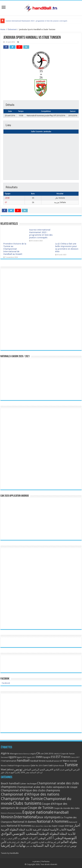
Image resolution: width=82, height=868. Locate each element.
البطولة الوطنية (49, 834)
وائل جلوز (5, 772)
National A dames (24, 822)
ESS (53, 757)
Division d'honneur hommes (11, 813)
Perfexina (45, 861)
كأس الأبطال (25, 842)
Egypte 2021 (31, 757)
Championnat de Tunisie (22, 799)
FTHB (3, 761)
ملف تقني (29, 846)
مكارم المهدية (15, 772)
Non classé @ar (46, 826)
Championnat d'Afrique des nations (30, 794)
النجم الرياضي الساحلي (34, 770)
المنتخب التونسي (25, 833)
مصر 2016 (25, 772)
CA (38, 753)
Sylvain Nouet (59, 766)
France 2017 (75, 757)
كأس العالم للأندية (13, 842)
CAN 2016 (48, 754)
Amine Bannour (24, 754)
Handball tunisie (52, 761)
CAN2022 (57, 754)
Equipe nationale (38, 812)
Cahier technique (28, 784)
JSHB (7, 198)
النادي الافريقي (52, 770)
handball (23, 760)
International (25, 817)
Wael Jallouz (7, 770)
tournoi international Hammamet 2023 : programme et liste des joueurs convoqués (41, 234)
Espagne (46, 757)
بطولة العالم (69, 842)
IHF (61, 761)
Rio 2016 (39, 766)
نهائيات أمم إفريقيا (13, 846)
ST (6, 202)
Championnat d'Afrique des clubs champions (30, 790)
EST (58, 757)
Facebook (5, 679)
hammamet (11, 761)
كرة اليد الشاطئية (63, 846)
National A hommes (53, 821)
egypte (12, 757)
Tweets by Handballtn (10, 853)
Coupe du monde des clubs (67, 808)
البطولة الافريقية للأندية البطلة (34, 830)
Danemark (4, 757)
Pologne (18, 766)
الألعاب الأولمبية (58, 830)
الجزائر (62, 770)
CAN (42, 754)
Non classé (36, 826)
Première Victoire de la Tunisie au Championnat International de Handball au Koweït (38, 21)
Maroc (66, 761)
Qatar (33, 765)
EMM (39, 757)
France (66, 757)
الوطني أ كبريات (37, 838)
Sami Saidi (48, 765)
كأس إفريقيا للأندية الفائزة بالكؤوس (46, 842)
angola (33, 754)
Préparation (26, 766)
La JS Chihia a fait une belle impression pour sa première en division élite (67, 248)
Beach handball (10, 783)
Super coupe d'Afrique (63, 826)
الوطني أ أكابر (55, 838)
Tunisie (71, 765)
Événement (12, 29)
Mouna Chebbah (7, 766)
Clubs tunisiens (27, 803)
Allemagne (14, 754)
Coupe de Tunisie (67, 754)
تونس (18, 769)
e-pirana (36, 861)
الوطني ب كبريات (7, 839)
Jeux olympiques (49, 817)
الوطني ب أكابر (20, 838)
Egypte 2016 (21, 757)
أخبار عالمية (74, 827)
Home (3, 29)
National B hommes (19, 826)
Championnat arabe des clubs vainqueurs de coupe (47, 787)
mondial (73, 761)
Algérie (5, 753)
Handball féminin (38, 761)
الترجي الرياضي (72, 770)
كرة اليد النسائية (36, 772)
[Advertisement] (41, 713)
